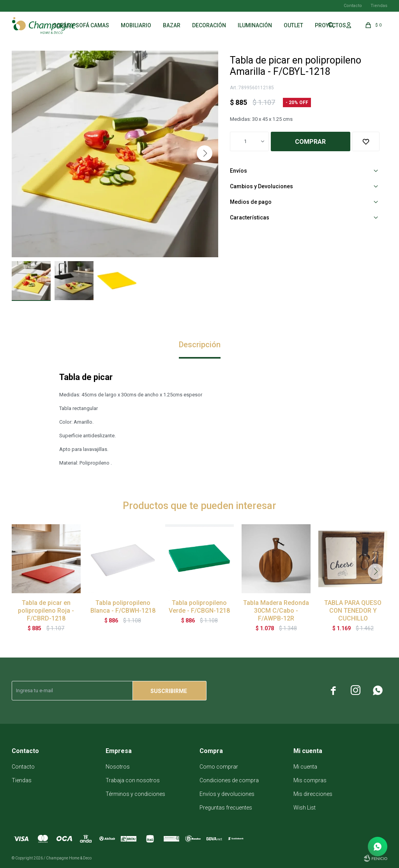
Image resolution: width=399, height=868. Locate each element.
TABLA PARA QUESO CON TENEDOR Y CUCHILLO (353, 611)
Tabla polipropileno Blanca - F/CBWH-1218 (123, 607)
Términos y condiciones (135, 794)
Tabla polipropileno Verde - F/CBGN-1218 (199, 607)
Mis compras (310, 780)
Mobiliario (136, 25)
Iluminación (255, 25)
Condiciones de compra (229, 780)
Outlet (293, 25)
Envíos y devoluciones (227, 794)
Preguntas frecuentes (226, 808)
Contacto (353, 6)
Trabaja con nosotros (133, 780)
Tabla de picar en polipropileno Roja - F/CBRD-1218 (46, 611)
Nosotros (118, 767)
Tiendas (379, 6)
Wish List (305, 808)
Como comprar (219, 767)
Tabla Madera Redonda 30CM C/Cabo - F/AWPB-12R (276, 611)
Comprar (310, 142)
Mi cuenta (305, 767)
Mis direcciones (313, 794)
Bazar (172, 25)
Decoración (209, 25)
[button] (205, 153)
